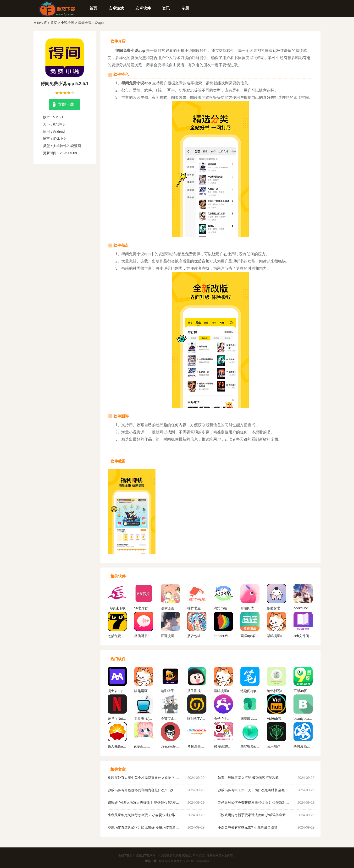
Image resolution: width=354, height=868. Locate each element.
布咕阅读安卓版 (250, 608)
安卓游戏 (116, 8)
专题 (185, 8)
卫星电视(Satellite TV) (144, 719)
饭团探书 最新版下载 (277, 608)
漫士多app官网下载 (117, 691)
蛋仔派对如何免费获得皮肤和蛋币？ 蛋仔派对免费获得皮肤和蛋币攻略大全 (254, 802)
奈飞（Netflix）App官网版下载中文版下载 (117, 719)
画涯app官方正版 (250, 636)
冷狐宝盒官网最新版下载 (170, 719)
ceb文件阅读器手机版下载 (303, 636)
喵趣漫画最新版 (144, 691)
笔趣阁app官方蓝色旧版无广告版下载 (250, 691)
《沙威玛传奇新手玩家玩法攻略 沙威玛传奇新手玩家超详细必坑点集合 (254, 815)
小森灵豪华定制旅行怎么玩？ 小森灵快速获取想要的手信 (144, 815)
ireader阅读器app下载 (223, 636)
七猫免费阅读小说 (117, 636)
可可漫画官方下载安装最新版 (170, 636)
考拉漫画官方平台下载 (197, 746)
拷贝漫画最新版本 (303, 746)
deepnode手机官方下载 (170, 746)
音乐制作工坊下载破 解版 (277, 746)
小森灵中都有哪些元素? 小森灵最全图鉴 (248, 827)
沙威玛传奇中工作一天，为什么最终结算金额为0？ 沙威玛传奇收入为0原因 (254, 790)
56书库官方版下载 (144, 608)
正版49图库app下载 (303, 691)
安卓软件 (143, 8)
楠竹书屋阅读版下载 (197, 608)
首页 (93, 8)
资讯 (166, 8)
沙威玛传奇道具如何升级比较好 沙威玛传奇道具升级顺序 (144, 827)
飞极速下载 (117, 608)
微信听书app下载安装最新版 (144, 636)
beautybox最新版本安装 (303, 719)
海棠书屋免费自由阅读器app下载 (223, 608)
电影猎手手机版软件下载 (170, 691)
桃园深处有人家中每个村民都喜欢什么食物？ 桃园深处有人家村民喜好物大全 (144, 778)
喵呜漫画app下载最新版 (277, 636)
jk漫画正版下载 (144, 746)
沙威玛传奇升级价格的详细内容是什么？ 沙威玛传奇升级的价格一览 (144, 790)
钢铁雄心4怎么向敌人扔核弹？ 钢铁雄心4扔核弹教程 (144, 802)
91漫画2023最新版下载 (223, 746)
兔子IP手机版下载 (223, 719)
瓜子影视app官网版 (197, 691)
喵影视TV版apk (197, 719)
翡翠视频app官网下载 (250, 746)
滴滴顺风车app (250, 719)
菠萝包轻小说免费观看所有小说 (197, 636)
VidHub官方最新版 (277, 719)
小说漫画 (67, 23)
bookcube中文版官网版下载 (303, 608)
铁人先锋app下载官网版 (117, 746)
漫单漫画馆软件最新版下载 (170, 608)
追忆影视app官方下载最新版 (277, 691)
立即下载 (63, 105)
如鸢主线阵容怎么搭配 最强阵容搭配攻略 (248, 778)
